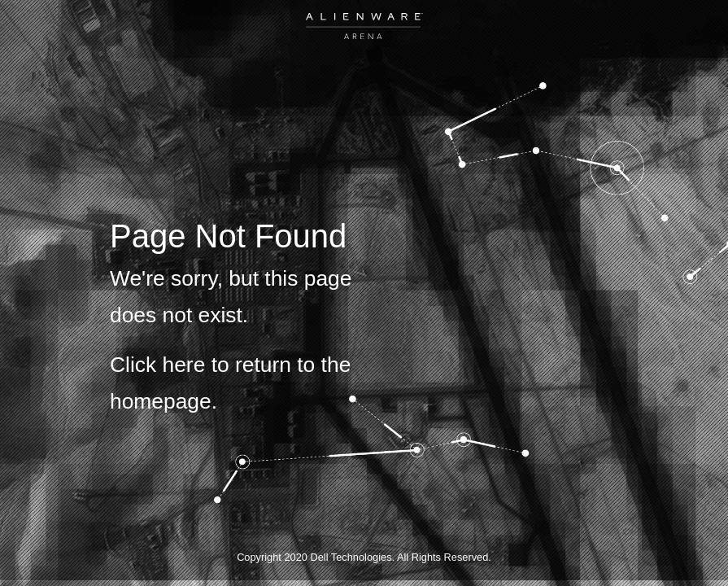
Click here (157, 365)
